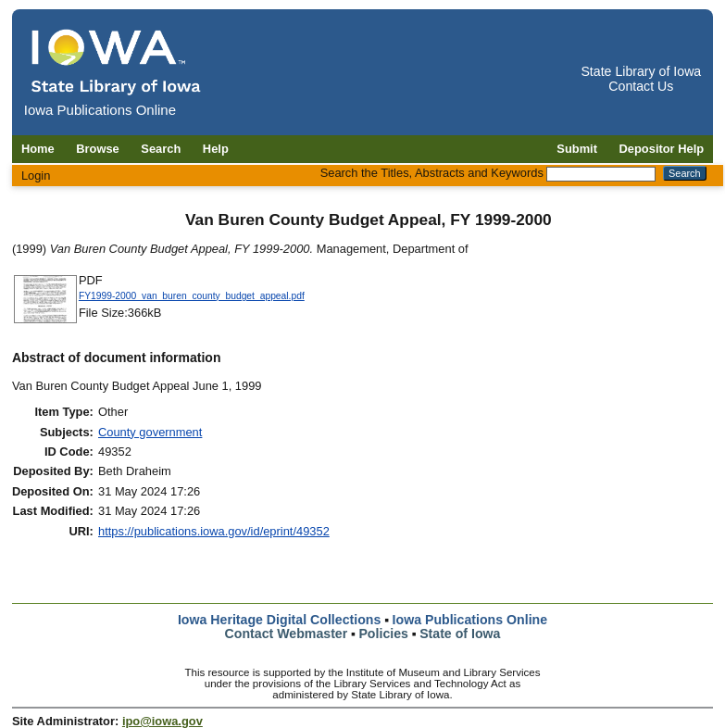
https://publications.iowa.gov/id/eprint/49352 (214, 531)
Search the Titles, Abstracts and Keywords (432, 173)
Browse (98, 149)
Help (216, 149)
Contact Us (641, 86)
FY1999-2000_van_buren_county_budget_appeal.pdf (192, 296)
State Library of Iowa (641, 71)
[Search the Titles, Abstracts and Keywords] (601, 174)
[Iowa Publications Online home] (117, 62)
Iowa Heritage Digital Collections (279, 620)
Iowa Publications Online (470, 620)
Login (36, 176)
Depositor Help (662, 149)
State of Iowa (460, 634)
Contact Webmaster (287, 634)
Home (38, 149)
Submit (577, 149)
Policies (383, 634)
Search (161, 149)
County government (150, 432)
